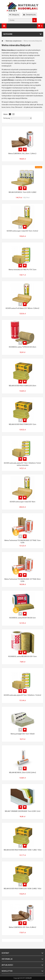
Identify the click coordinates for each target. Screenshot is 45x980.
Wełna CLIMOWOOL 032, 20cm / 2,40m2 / (22, 154)
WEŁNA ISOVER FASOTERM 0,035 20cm (22, 386)
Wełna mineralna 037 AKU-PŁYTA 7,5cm (22, 270)
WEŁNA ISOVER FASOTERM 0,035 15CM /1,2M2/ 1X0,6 (22, 850)
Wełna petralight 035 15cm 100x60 (23, 734)
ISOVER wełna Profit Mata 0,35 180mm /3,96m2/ (23, 308)
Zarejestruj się (29, 15)
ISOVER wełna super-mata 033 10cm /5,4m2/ (22, 231)
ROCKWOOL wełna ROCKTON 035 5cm (23, 618)
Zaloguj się (14, 15)
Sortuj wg (7, 118)
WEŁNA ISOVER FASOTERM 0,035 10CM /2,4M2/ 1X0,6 (22, 889)
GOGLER (29, 978)
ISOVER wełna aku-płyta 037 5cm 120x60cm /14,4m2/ (23, 695)
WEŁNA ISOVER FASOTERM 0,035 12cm (22, 424)
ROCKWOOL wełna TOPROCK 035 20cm (23, 347)
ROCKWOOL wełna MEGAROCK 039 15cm (22, 656)
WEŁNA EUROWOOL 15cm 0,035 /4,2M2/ (23, 192)
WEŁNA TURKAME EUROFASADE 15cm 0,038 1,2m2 (23, 811)
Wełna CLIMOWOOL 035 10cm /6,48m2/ (23, 927)
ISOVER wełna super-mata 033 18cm (23, 502)
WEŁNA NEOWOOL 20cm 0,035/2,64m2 (22, 773)
